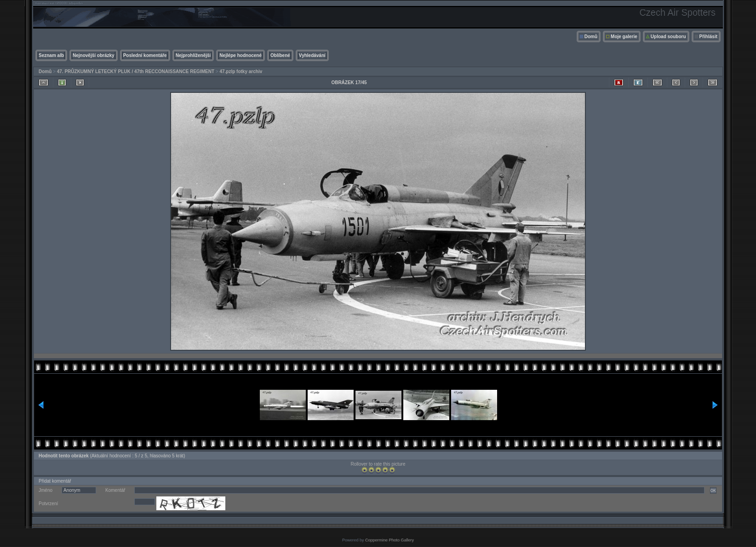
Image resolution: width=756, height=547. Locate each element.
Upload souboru (668, 37)
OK (713, 490)
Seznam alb (51, 55)
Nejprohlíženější (193, 55)
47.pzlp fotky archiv (241, 71)
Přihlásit (708, 37)
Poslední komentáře (145, 55)
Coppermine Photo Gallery (389, 540)
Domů (591, 37)
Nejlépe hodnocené (241, 55)
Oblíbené (280, 55)
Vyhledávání (312, 55)
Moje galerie (624, 37)
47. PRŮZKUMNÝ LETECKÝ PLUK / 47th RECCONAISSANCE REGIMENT (136, 71)
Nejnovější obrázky (94, 55)
